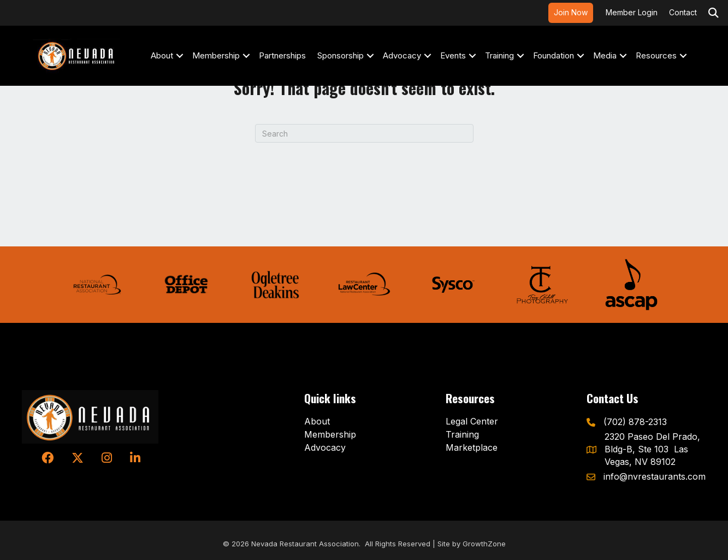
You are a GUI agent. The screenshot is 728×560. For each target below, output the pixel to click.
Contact (683, 12)
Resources (656, 55)
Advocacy (402, 55)
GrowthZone (484, 544)
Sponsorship (341, 55)
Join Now (571, 12)
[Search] (364, 133)
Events (453, 55)
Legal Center (472, 421)
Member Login (632, 12)
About (162, 55)
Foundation (554, 55)
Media (605, 55)
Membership (216, 55)
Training (499, 55)
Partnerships (282, 55)
